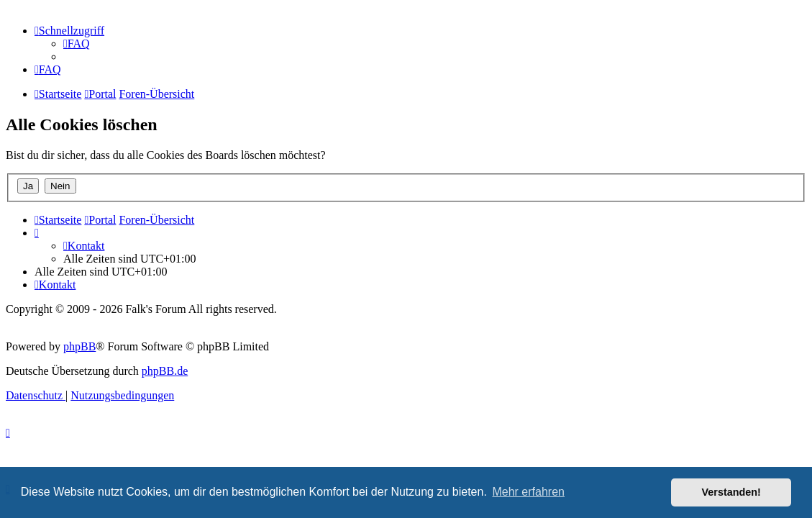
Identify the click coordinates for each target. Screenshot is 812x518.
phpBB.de (165, 371)
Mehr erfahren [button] (528, 492)
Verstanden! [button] (731, 492)
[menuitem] (77, 44)
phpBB (79, 346)
